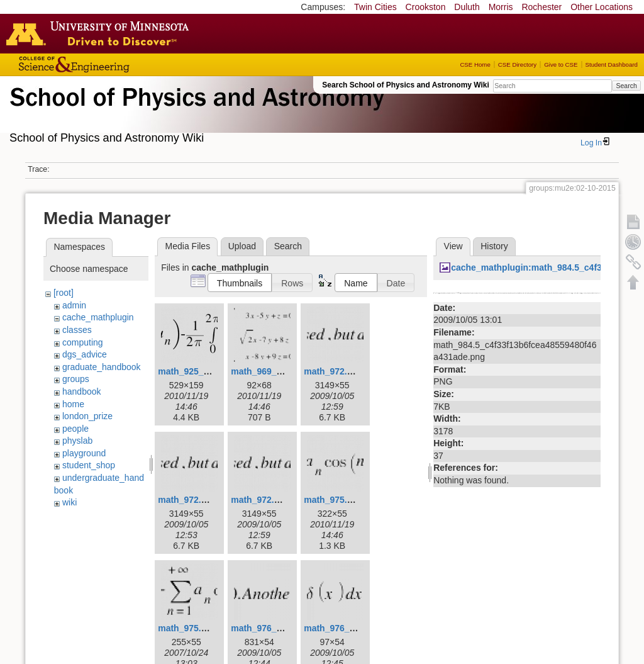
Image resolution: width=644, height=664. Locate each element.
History (494, 246)
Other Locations (602, 7)
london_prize (87, 416)
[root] (64, 293)
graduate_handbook (102, 367)
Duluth (467, 7)
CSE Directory (517, 65)
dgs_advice (85, 354)
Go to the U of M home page (101, 33)
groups (76, 379)
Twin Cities (375, 7)
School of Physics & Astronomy (195, 112)
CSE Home (475, 65)
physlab (77, 441)
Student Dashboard (612, 65)
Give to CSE (561, 65)
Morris (501, 7)
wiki (69, 502)
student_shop (89, 465)
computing (83, 342)
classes (77, 330)
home (73, 404)
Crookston (426, 7)
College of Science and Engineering (113, 65)
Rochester (541, 7)
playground (84, 453)
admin (74, 305)
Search (626, 86)
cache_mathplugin (98, 317)
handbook (82, 391)
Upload (242, 246)
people (75, 429)
